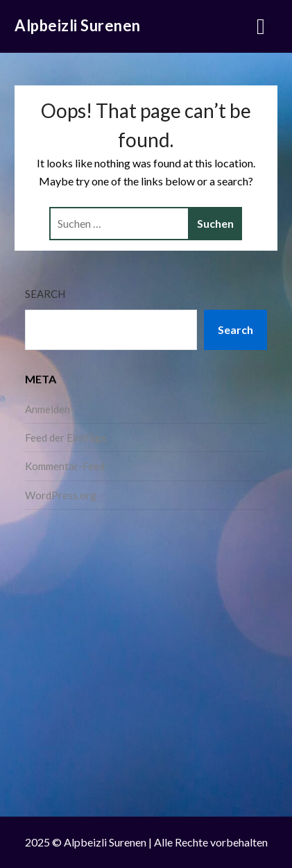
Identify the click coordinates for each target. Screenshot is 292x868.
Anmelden (48, 409)
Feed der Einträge (66, 437)
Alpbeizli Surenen (78, 25)
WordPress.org (61, 495)
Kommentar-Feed (65, 466)
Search (45, 294)
